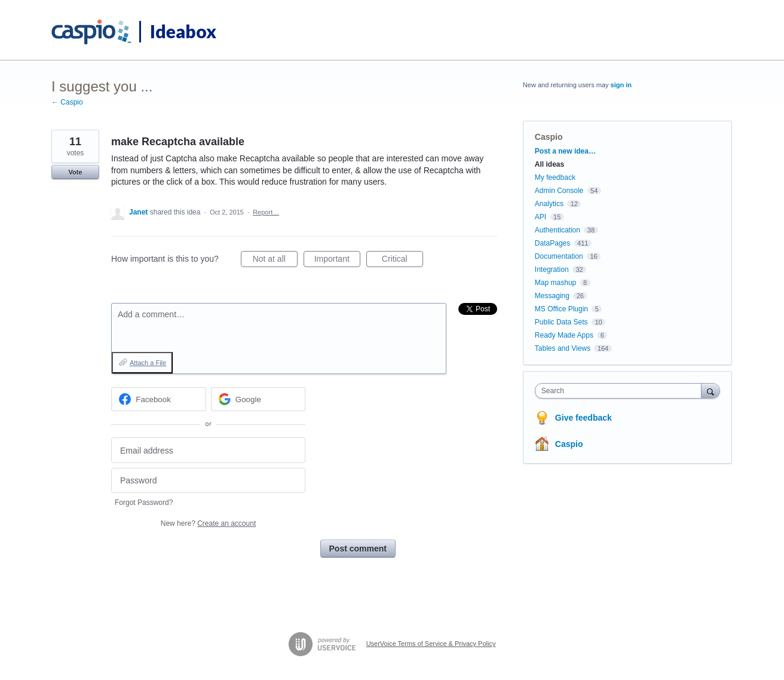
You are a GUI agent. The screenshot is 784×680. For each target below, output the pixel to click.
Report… (266, 212)
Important (337, 261)
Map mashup (555, 283)
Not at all (275, 261)
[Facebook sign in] (159, 399)
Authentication (558, 230)
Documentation (559, 256)
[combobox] (621, 391)
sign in (621, 85)
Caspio (549, 137)
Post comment (358, 549)
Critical (402, 261)
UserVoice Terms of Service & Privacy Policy (431, 644)
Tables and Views (563, 348)
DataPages (552, 243)
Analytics (549, 204)
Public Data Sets (561, 322)
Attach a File (148, 363)
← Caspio (67, 102)
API (540, 217)
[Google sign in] (258, 399)
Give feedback (584, 418)
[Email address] (208, 450)
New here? (208, 523)
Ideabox (183, 31)
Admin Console (559, 191)
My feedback (555, 177)
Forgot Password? (144, 503)
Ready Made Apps (564, 335)
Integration (552, 269)
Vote (75, 172)
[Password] (208, 481)
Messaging (552, 296)
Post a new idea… (565, 151)
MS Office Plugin (561, 309)
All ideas (549, 164)
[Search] (710, 390)
